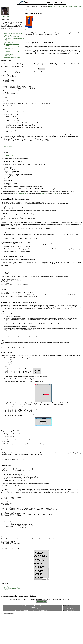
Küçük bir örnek (8, 54)
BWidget (43, 205)
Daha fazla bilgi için (10, 167)
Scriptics (6, 619)
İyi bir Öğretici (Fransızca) (11, 616)
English (51, 6)
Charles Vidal (6, 17)
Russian (76, 6)
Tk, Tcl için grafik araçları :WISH (13, 34)
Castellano (56, 6)
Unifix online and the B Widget (12, 617)
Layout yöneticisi (9, 50)
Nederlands (71, 6)
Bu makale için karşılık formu (12, 57)
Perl (5, 159)
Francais (65, 6)
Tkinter (11, 158)
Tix (15, 205)
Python (6, 158)
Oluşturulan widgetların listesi (12, 51)
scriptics (54, 205)
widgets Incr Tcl (22, 205)
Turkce (80, 6)
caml (5, 165)
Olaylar (6, 53)
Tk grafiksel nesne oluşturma (12, 37)
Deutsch (61, 6)
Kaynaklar (7, 56)
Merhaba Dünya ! (9, 35)
